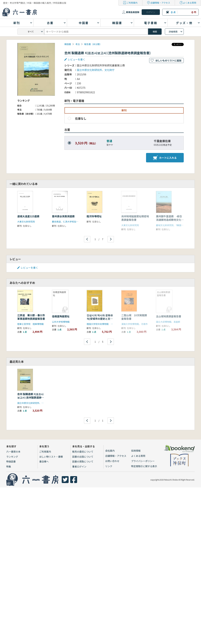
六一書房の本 (13, 452)
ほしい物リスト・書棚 (51, 457)
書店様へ (44, 461)
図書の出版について (83, 457)
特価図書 (11, 461)
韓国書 (68, 44)
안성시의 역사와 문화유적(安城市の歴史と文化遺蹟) (100, 319)
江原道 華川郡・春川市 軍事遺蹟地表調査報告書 (32, 317)
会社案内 (110, 451)
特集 (9, 466)
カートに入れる (165, 158)
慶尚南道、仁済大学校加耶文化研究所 (71, 222)
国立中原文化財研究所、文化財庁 (96, 70)
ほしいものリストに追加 (168, 60)
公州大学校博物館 (61, 322)
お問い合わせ (112, 461)
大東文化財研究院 (26, 222)
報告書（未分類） (93, 44)
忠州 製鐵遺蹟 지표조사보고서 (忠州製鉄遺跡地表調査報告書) (31, 398)
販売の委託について (83, 452)
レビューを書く (76, 59)
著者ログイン (79, 466)
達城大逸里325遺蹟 (28, 216)
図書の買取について (83, 461)
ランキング (12, 457)
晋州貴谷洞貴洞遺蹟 (63, 216)
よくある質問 (190, 3)
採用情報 (136, 451)
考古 (78, 44)
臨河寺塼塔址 (94, 216)
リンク (109, 466)
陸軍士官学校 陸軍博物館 (30, 324)
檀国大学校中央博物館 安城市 (102, 324)
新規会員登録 (133, 12)
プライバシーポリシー (143, 461)
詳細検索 (173, 32)
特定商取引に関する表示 (144, 466)
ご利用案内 (132, 3)
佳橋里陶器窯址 (61, 316)
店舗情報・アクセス (160, 3)
